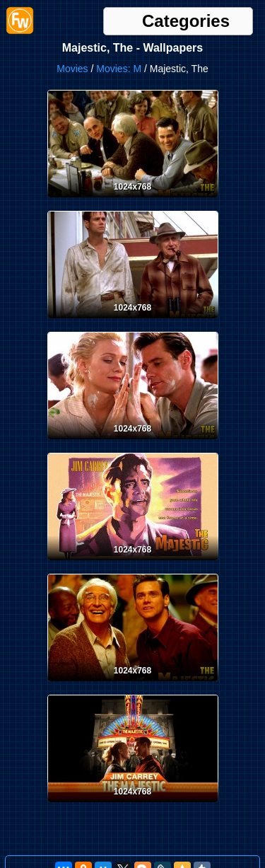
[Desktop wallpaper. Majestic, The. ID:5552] (133, 684)
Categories (186, 21)
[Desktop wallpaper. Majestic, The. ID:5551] (133, 805)
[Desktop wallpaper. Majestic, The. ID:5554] (133, 442)
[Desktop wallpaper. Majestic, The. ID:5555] (133, 321)
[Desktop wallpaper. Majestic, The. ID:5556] (133, 200)
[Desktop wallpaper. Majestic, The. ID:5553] (133, 563)
